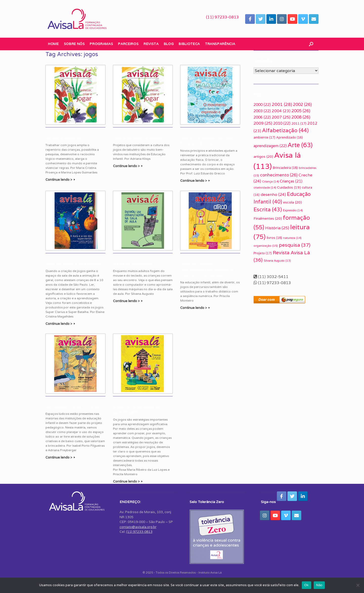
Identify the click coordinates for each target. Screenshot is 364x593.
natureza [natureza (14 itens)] (292, 238)
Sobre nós (74, 44)
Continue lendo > (60, 180)
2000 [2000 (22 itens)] (262, 105)
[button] (311, 44)
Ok (306, 585)
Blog (169, 44)
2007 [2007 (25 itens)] (281, 117)
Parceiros (128, 44)
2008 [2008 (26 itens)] (301, 117)
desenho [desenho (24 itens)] (273, 195)
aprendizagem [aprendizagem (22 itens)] (270, 146)
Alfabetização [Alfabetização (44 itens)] (285, 130)
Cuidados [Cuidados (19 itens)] (289, 187)
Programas (101, 44)
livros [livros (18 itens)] (274, 238)
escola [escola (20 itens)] (292, 202)
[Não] (358, 585)
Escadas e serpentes (64, 138)
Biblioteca (189, 44)
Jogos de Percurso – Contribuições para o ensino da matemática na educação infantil (208, 269)
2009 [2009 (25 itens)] (263, 123)
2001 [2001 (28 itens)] (282, 104)
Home (53, 44)
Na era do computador (133, 264)
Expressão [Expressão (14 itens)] (293, 210)
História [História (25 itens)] (277, 228)
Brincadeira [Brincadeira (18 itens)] (285, 168)
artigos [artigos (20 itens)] (263, 156)
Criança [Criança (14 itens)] (270, 181)
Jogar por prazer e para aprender (74, 264)
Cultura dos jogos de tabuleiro (139, 138)
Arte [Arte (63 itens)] (300, 145)
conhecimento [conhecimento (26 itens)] (279, 175)
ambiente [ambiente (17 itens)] (264, 137)
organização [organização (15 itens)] (266, 246)
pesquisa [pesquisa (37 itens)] (295, 245)
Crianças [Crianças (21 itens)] (291, 181)
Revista (151, 44)
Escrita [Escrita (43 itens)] (268, 209)
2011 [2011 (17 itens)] (299, 123)
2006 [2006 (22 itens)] (262, 117)
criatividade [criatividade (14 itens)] (265, 188)
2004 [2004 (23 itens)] (281, 111)
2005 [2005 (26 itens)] (301, 111)
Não (319, 585)
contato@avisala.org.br (138, 527)
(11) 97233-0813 (222, 17)
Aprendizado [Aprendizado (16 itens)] (290, 138)
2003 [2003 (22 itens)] (262, 111)
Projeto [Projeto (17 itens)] (263, 253)
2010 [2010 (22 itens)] (282, 123)
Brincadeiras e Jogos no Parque (73, 407)
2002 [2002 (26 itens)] (302, 104)
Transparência (220, 44)
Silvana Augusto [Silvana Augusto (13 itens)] (277, 261)
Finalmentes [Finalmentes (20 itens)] (268, 218)
